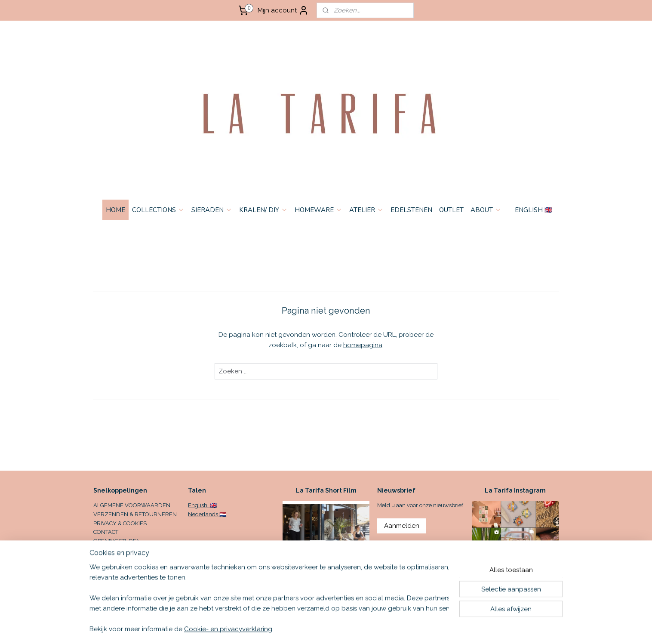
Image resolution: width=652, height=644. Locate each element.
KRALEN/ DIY (263, 210)
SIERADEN (212, 210)
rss (388, 628)
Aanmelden (402, 526)
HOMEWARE (318, 210)
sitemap (372, 628)
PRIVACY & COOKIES (120, 523)
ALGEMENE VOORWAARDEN (132, 505)
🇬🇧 (213, 505)
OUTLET (451, 210)
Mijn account (283, 10)
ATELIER (366, 210)
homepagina (363, 345)
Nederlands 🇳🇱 (207, 514)
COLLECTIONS (158, 210)
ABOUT (486, 210)
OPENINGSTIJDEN (117, 541)
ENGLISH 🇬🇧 (534, 210)
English (198, 505)
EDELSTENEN (411, 210)
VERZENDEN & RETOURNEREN (135, 514)
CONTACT (106, 532)
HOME (115, 210)
